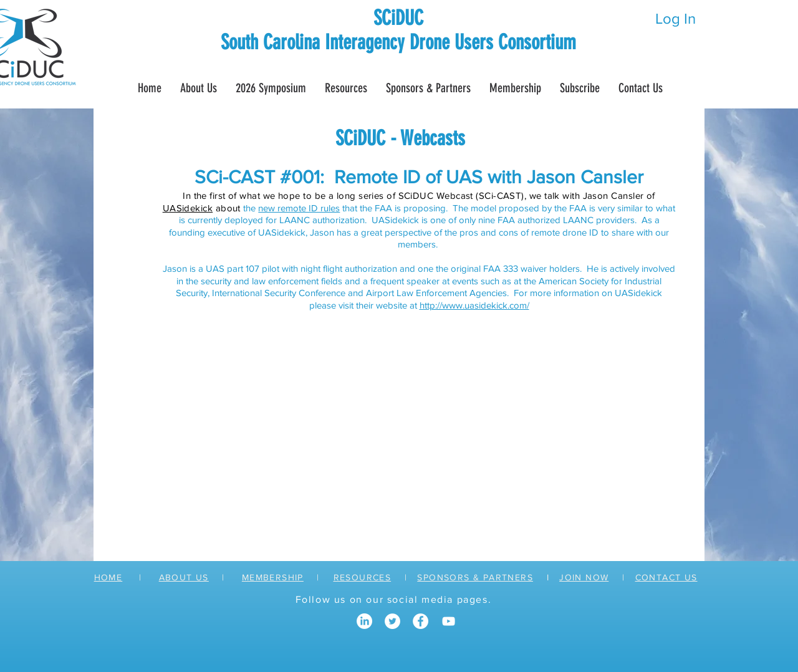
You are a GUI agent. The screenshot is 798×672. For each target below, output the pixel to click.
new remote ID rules (299, 208)
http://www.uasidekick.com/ (474, 305)
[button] (515, 88)
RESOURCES (363, 577)
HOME (108, 577)
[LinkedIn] (364, 621)
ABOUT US (184, 577)
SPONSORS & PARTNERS (475, 577)
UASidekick (188, 208)
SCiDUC (398, 18)
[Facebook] (421, 621)
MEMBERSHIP (273, 577)
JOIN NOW (584, 577)
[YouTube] (449, 621)
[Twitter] (392, 621)
